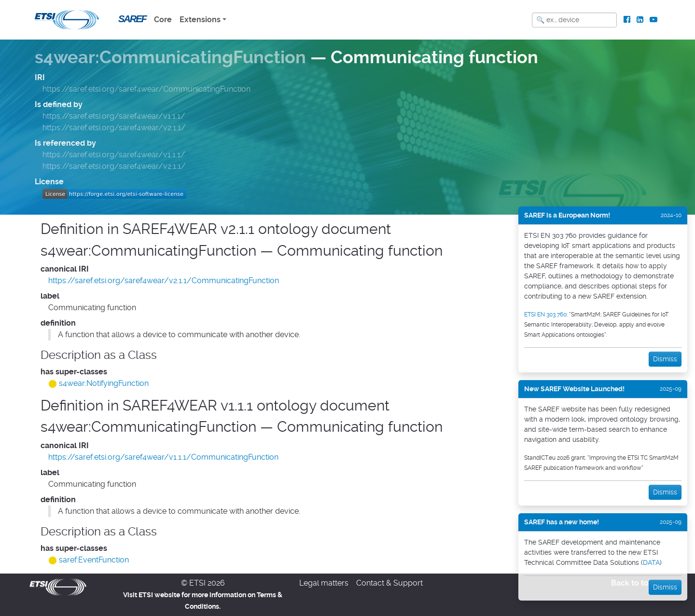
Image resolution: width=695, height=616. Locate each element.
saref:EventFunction (94, 560)
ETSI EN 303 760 (545, 315)
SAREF (132, 19)
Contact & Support (389, 583)
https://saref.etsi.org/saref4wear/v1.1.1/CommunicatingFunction (163, 457)
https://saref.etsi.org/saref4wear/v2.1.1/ (114, 128)
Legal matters (324, 583)
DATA (651, 562)
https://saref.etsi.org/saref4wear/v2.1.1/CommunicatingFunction (164, 281)
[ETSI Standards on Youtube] (653, 20)
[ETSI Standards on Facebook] (627, 20)
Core (163, 20)
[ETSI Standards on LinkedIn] (640, 20)
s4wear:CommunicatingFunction (170, 57)
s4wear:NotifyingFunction (104, 383)
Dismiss (665, 359)
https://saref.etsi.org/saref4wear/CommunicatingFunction (146, 89)
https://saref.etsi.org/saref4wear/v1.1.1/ (114, 116)
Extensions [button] (200, 20)
